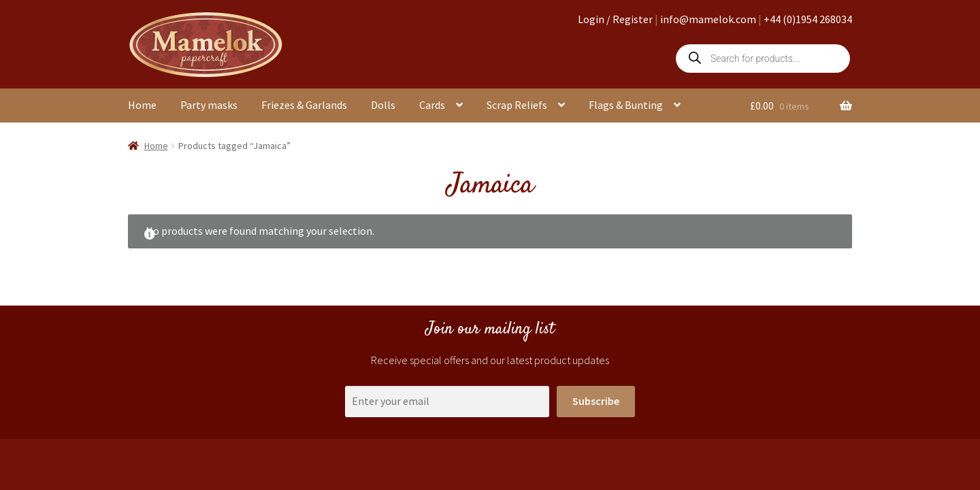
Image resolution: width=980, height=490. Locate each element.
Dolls (383, 105)
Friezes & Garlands (304, 105)
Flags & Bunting (626, 105)
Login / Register (615, 19)
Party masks (209, 105)
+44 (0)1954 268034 (808, 19)
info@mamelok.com (708, 19)
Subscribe (596, 401)
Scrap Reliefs (517, 105)
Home (142, 105)
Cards (432, 105)
